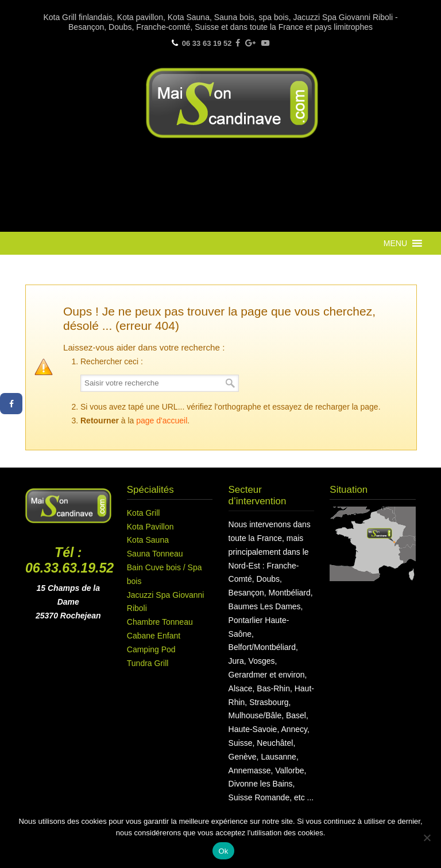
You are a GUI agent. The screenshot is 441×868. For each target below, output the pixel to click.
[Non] (427, 838)
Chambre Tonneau (160, 622)
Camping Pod (151, 649)
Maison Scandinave (232, 103)
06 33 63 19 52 (207, 43)
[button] (395, 243)
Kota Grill (144, 513)
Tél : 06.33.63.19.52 (69, 560)
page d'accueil (162, 421)
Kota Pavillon (150, 527)
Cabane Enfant (154, 636)
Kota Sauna (148, 540)
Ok (223, 851)
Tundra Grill (148, 663)
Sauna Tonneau (155, 554)
